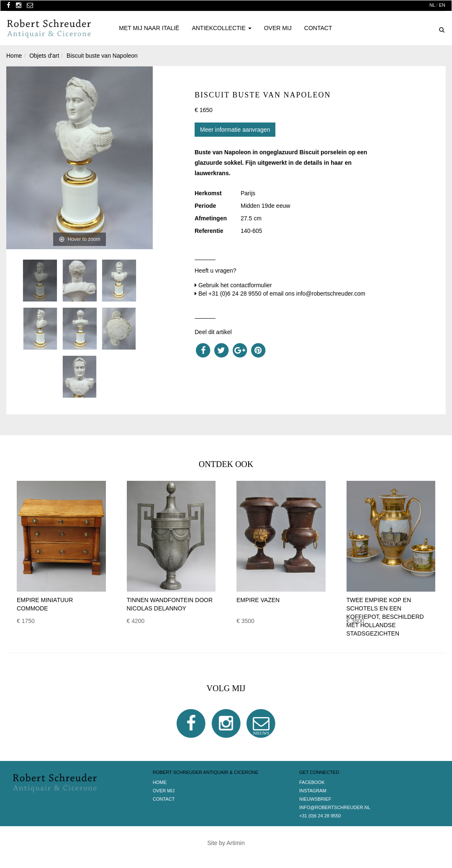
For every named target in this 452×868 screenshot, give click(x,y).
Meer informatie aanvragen (235, 130)
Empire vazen (258, 600)
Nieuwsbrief (315, 799)
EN (442, 5)
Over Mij (278, 28)
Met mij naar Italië (149, 28)
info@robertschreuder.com (331, 294)
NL (432, 5)
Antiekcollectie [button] (221, 28)
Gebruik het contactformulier (235, 285)
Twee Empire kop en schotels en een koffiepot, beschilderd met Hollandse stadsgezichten (385, 617)
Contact (318, 28)
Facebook (312, 782)
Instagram (313, 791)
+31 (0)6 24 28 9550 (235, 294)
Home (160, 782)
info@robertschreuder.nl (335, 807)
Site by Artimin (226, 843)
